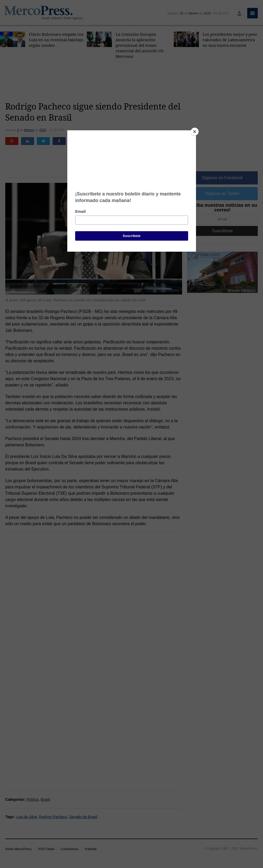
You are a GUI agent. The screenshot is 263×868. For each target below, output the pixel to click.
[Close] (195, 132)
